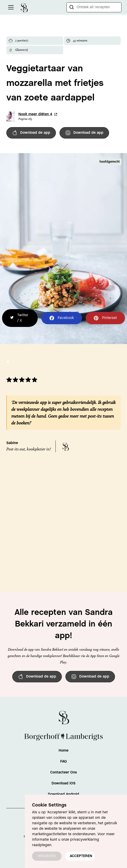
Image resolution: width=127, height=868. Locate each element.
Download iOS (63, 783)
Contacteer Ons (63, 772)
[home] (24, 7)
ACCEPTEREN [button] (81, 856)
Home (63, 751)
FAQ (63, 761)
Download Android (63, 794)
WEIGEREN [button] (47, 856)
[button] (10, 7)
